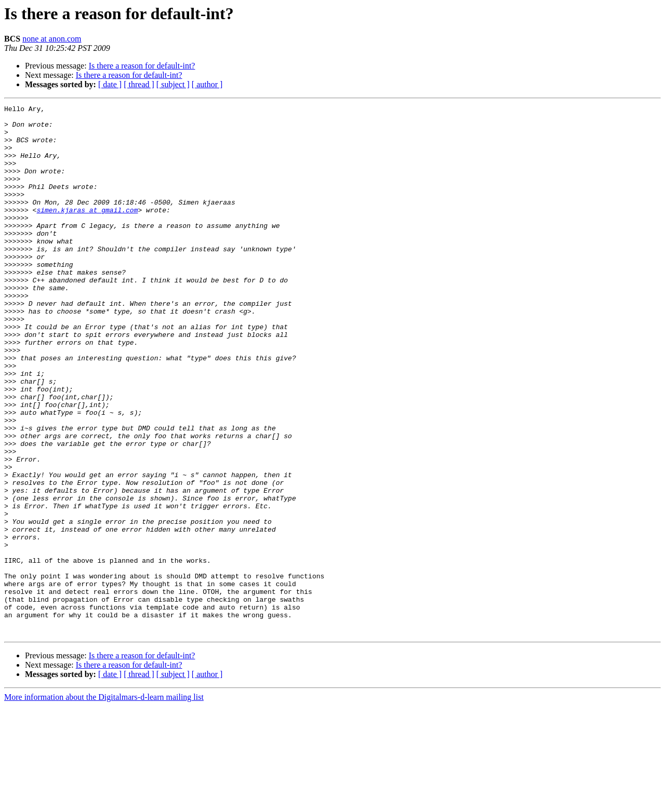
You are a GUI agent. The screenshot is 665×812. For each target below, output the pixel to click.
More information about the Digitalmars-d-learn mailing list (104, 803)
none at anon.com (52, 39)
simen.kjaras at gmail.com (87, 232)
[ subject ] (173, 84)
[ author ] (207, 84)
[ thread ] (139, 84)
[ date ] (110, 84)
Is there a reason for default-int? (142, 66)
